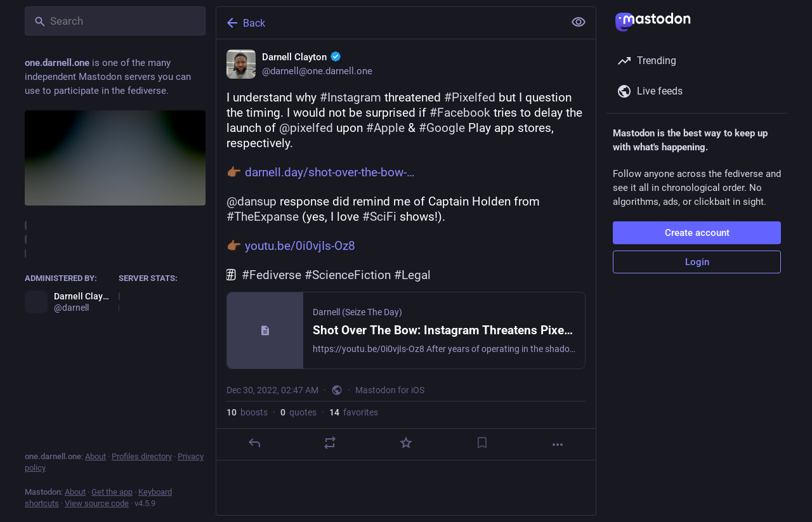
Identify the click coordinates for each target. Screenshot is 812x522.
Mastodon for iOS (390, 390)
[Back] (389, 23)
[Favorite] (406, 443)
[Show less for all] (579, 22)
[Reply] (254, 443)
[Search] (115, 21)
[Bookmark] (482, 443)
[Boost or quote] (330, 443)
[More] (558, 445)
